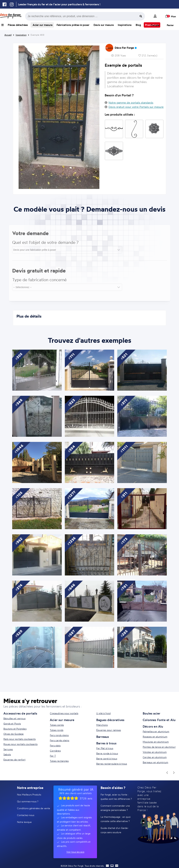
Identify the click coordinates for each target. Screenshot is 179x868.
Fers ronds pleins (59, 735)
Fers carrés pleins (60, 740)
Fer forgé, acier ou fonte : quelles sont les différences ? (116, 797)
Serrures (8, 749)
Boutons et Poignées (15, 729)
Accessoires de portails (20, 713)
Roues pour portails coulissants (20, 744)
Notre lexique (24, 822)
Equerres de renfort (14, 760)
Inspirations (125, 25)
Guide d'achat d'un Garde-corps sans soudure (115, 830)
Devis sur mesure (104, 25)
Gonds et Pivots (12, 724)
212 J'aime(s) (148, 55)
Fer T (53, 756)
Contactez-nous (26, 815)
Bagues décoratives (110, 720)
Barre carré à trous (107, 759)
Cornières (55, 751)
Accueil (8, 35)
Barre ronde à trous (107, 753)
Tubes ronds (57, 730)
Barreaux (103, 737)
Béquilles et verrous (14, 718)
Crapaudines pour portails (64, 713)
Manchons (102, 725)
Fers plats (55, 745)
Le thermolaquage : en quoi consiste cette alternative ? (116, 819)
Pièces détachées (18, 25)
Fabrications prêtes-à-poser (73, 25)
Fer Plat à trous (105, 748)
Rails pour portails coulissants (20, 739)
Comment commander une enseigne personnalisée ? (115, 808)
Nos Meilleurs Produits (29, 795)
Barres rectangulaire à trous (112, 764)
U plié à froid (103, 713)
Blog (138, 25)
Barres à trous (106, 743)
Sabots (7, 754)
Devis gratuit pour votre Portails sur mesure (136, 107)
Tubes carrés (57, 725)
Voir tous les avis (75, 852)
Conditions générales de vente (34, 808)
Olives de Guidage (13, 734)
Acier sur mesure (42, 25)
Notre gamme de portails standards (131, 103)
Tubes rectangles (59, 761)
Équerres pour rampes (109, 730)
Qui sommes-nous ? (28, 801)
